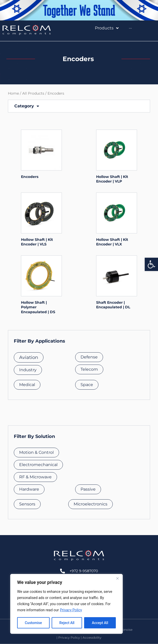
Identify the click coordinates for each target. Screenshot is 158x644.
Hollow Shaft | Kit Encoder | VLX (112, 242)
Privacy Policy (71, 610)
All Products (33, 93)
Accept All (100, 623)
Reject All (67, 623)
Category (27, 106)
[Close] (117, 578)
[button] (151, 264)
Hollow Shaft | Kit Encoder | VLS (37, 242)
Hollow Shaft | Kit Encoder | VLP (112, 179)
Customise (33, 623)
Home (13, 93)
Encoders (30, 177)
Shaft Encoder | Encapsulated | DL (113, 305)
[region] (66, 604)
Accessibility (92, 637)
